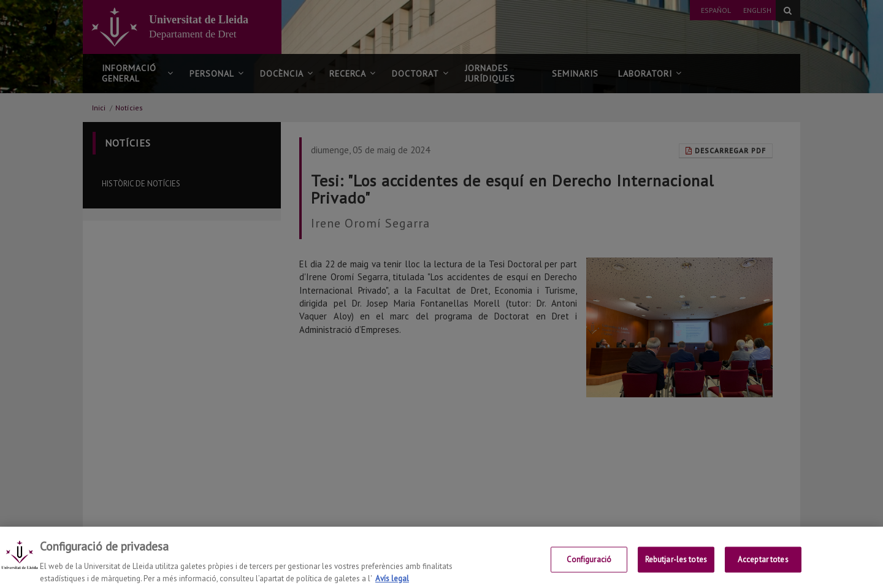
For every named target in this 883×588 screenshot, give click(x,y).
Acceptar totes (763, 570)
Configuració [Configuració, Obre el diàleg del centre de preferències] (589, 570)
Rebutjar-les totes (676, 570)
